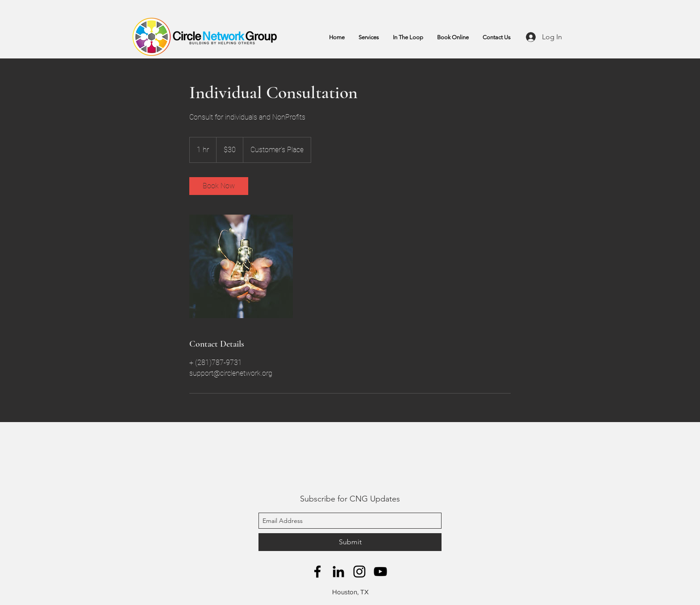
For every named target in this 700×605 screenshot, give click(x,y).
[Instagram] (359, 572)
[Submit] (350, 542)
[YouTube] (380, 572)
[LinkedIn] (338, 572)
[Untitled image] (241, 266)
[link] (219, 186)
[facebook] (317, 572)
